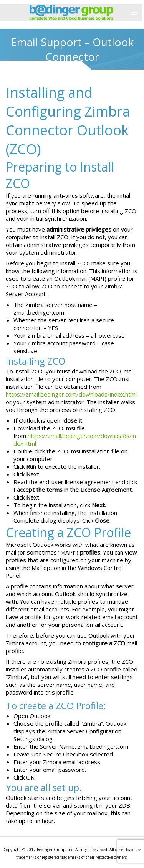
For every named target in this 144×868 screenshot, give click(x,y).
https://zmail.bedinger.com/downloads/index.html (71, 394)
